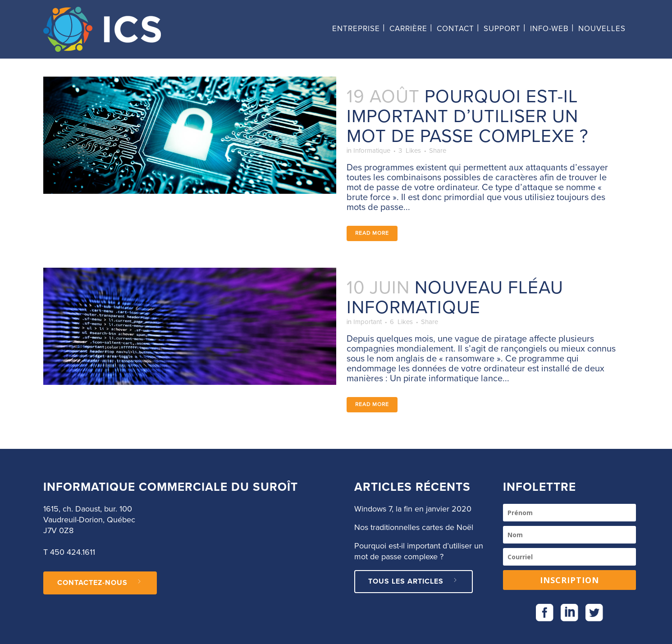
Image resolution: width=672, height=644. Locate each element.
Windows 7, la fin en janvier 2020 (413, 509)
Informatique (381, 153)
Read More (372, 238)
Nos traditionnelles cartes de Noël (414, 528)
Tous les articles (414, 581)
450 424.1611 (73, 553)
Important (375, 329)
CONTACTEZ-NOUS (100, 583)
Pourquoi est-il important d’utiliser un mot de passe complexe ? (467, 117)
